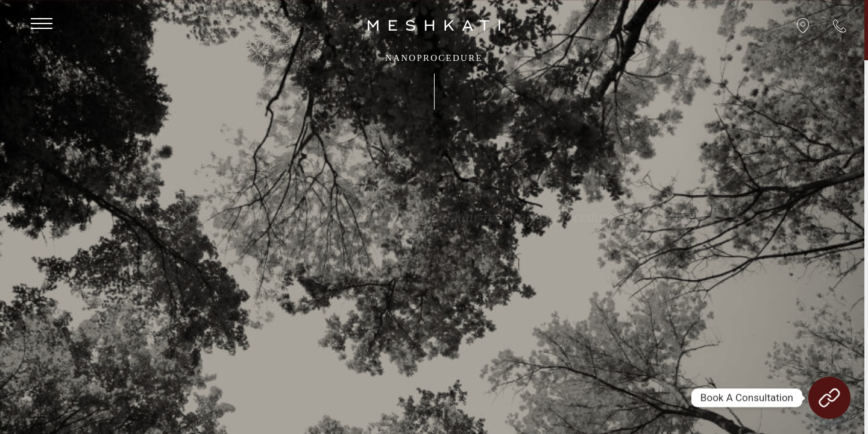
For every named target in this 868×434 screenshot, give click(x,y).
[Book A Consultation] (829, 398)
